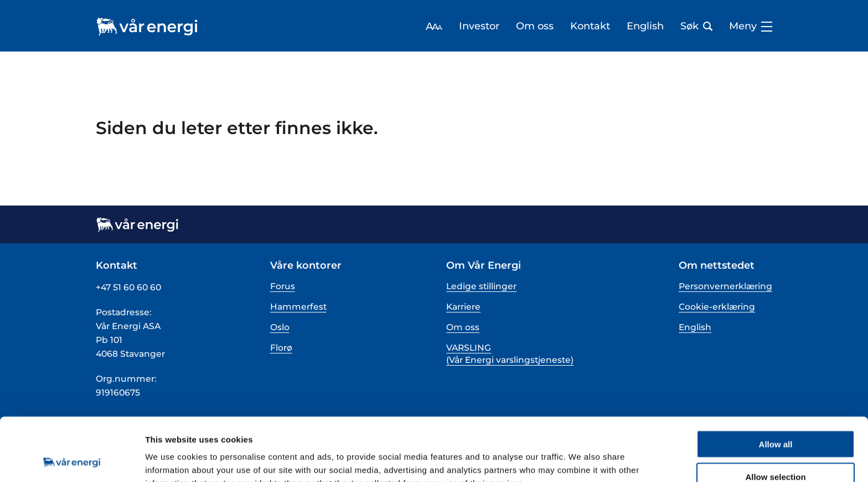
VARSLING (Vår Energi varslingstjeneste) (510, 354)
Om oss (535, 26)
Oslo (280, 327)
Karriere (463, 307)
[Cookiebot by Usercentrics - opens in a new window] (72, 460)
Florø (281, 348)
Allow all (776, 385)
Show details (581, 460)
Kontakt (590, 26)
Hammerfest (298, 307)
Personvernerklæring (725, 286)
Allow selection (775, 417)
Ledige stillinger (481, 286)
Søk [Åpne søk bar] (696, 26)
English (645, 26)
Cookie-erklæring (717, 307)
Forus (283, 286)
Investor (479, 26)
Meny (751, 26)
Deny (776, 450)
